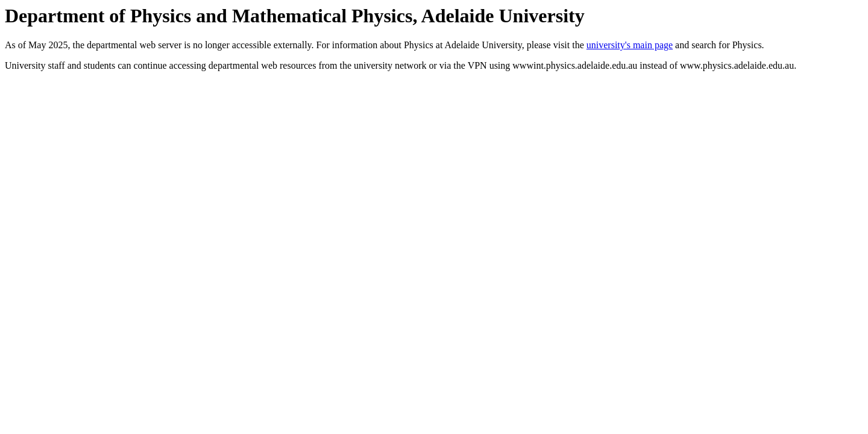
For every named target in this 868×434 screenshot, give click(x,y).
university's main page (630, 45)
